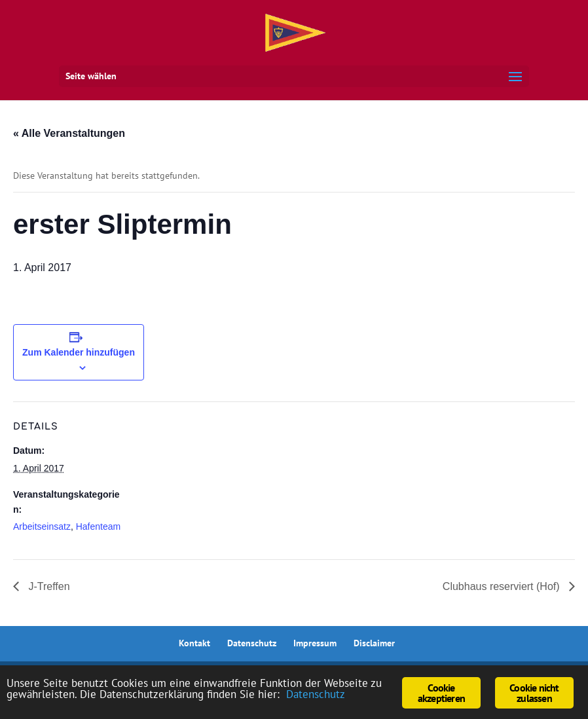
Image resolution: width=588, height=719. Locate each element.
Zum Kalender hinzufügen (79, 352)
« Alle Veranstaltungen (69, 133)
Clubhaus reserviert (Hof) (503, 586)
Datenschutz (252, 643)
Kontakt (194, 643)
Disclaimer (374, 643)
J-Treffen (48, 586)
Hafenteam (98, 526)
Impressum (315, 643)
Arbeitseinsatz (42, 526)
